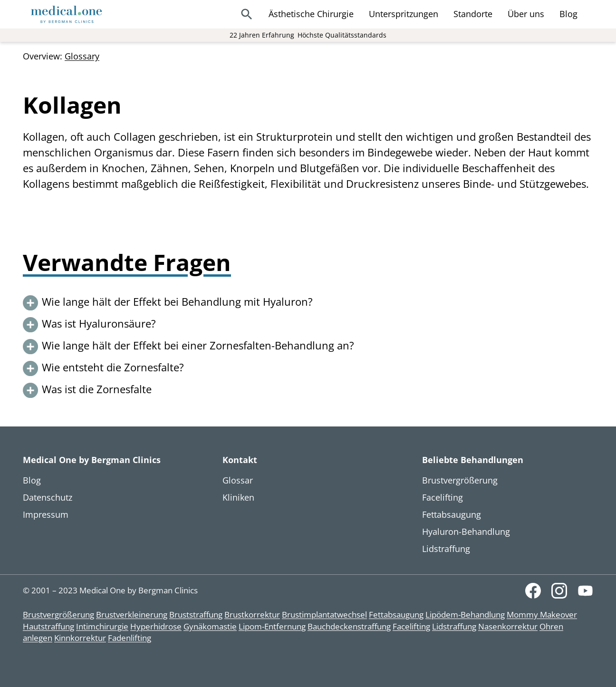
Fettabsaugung (396, 614)
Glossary (82, 56)
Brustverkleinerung (132, 614)
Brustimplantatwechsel (324, 614)
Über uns (526, 14)
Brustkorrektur (252, 614)
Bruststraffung (196, 614)
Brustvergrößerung (58, 614)
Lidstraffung (454, 626)
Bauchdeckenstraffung (349, 626)
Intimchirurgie (102, 626)
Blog (568, 14)
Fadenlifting (130, 638)
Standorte (473, 14)
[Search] (247, 14)
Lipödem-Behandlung (465, 614)
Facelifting (411, 626)
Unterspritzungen (404, 14)
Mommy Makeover (542, 614)
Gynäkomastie (210, 626)
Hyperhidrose (156, 626)
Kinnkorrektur (80, 638)
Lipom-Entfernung (272, 626)
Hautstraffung (48, 626)
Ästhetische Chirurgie (311, 14)
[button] (308, 303)
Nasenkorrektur (508, 626)
